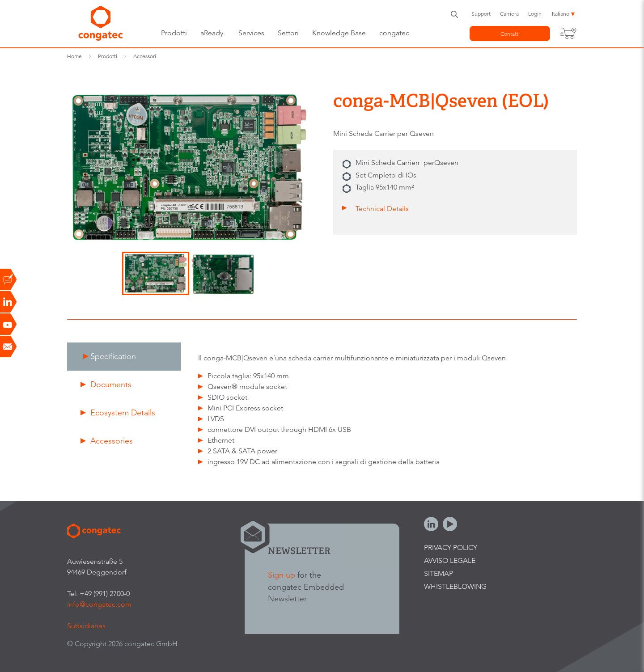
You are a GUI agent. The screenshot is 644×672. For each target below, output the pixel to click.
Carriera (509, 14)
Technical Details (382, 209)
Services (251, 33)
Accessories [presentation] (112, 441)
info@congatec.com (99, 604)
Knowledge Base (339, 33)
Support (481, 14)
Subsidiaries (86, 626)
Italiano (561, 14)
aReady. (213, 33)
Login (535, 14)
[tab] (124, 357)
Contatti (510, 34)
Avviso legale (450, 560)
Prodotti (174, 33)
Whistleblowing (455, 586)
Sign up (282, 575)
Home (74, 56)
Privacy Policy (451, 547)
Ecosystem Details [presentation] (123, 412)
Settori (288, 33)
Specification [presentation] (113, 356)
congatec (394, 33)
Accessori (145, 56)
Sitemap (439, 573)
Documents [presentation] (111, 384)
